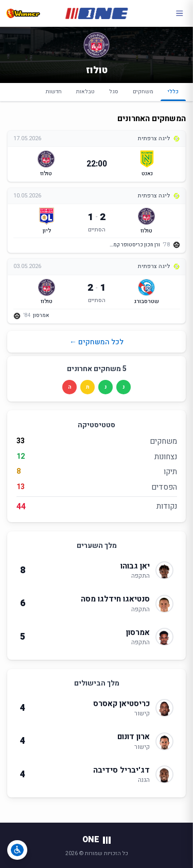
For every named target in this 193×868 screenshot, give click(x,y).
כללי (173, 94)
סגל (114, 91)
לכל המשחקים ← (97, 342)
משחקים (143, 91)
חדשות (54, 91)
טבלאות (85, 91)
